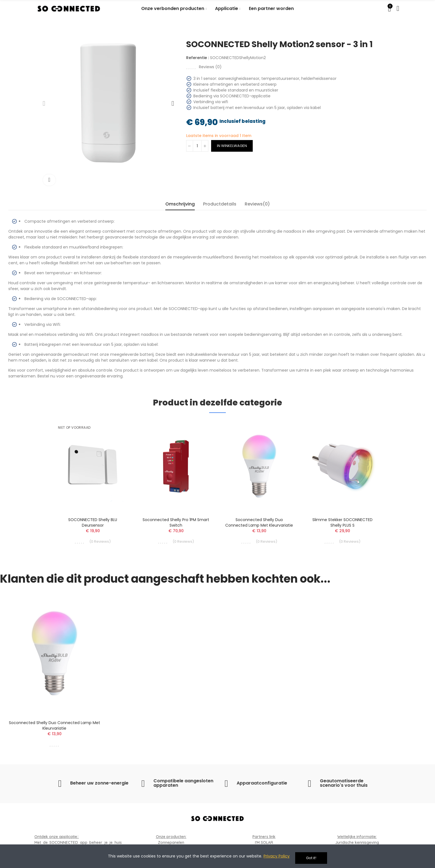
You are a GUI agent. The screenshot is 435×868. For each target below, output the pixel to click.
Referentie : (198, 58)
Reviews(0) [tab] (257, 204)
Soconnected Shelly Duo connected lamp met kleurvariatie (259, 522)
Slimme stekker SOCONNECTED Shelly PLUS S (342, 522)
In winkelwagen (232, 146)
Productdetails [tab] (220, 204)
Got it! (311, 858)
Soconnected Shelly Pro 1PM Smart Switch (176, 522)
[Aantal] (197, 146)
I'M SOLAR (264, 842)
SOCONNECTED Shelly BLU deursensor (93, 522)
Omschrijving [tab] (180, 204)
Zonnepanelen (171, 842)
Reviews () (210, 67)
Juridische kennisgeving (357, 842)
